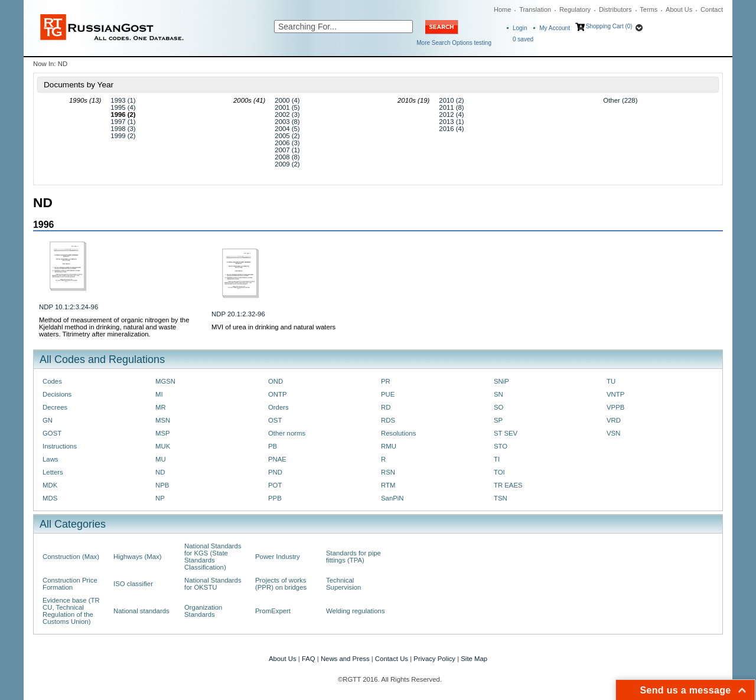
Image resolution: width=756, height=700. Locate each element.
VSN (613, 433)
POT (275, 485)
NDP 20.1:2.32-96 (238, 314)
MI (159, 394)
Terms (649, 9)
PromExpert (273, 611)
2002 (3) (287, 115)
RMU (389, 446)
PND (275, 472)
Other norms (287, 433)
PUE (388, 394)
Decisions (57, 394)
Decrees (55, 407)
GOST (52, 433)
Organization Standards (203, 611)
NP (160, 498)
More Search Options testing (454, 43)
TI (497, 459)
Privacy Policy (434, 659)
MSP (163, 433)
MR (161, 407)
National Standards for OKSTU (213, 584)
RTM (388, 485)
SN (498, 394)
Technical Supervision (343, 584)
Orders (278, 407)
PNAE (277, 459)
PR (386, 381)
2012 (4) (451, 115)
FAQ (309, 659)
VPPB (615, 407)
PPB (275, 498)
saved (523, 39)
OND (276, 381)
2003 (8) (287, 122)
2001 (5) (287, 107)
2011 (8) (451, 107)
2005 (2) (287, 136)
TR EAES (508, 485)
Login (520, 28)
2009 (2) (287, 164)
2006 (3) (287, 143)
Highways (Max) (137, 557)
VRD (614, 420)
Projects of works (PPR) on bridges (281, 584)
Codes (52, 381)
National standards (141, 611)
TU (611, 381)
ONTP (278, 394)
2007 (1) (287, 150)
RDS (388, 420)
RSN (388, 472)
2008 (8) (287, 157)
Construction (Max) (71, 557)
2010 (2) (451, 100)
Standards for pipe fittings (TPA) (353, 557)
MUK (163, 446)
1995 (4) (123, 107)
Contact (712, 9)
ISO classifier (133, 584)
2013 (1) (451, 122)
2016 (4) (451, 129)
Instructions (60, 446)
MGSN (165, 381)
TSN (501, 498)
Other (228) (620, 100)
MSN (163, 420)
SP (498, 420)
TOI (499, 472)
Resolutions (398, 433)
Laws (50, 459)
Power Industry (278, 557)
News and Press (345, 659)
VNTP (615, 394)
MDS (50, 498)
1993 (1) (123, 100)
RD (386, 407)
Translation (535, 9)
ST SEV (506, 433)
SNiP (501, 381)
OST (275, 420)
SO (498, 407)
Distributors (615, 9)
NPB (162, 485)
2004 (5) (287, 129)
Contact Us (392, 659)
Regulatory (575, 9)
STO (501, 446)
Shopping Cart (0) (609, 26)
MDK (50, 485)
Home (502, 9)
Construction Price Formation (70, 584)
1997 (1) (123, 122)
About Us (679, 9)
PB (273, 446)
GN (48, 420)
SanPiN (392, 498)
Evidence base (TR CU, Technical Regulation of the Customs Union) (71, 611)
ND (160, 472)
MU (161, 459)
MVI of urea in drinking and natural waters (273, 327)
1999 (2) (123, 136)
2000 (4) (287, 100)
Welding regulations (356, 611)
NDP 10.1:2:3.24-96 (69, 307)
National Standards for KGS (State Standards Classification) (213, 557)
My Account (555, 28)
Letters (53, 472)
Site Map (474, 659)
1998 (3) (123, 129)
